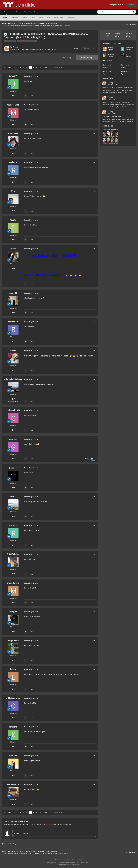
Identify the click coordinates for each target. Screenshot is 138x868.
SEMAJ (13, 497)
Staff (49, 18)
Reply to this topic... (22, 833)
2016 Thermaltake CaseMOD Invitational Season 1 (41, 49)
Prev (9, 68)
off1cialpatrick (13, 698)
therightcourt (13, 641)
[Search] (109, 12)
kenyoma (13, 727)
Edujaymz (13, 669)
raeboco (13, 162)
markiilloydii (13, 583)
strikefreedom (130, 48)
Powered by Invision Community (69, 865)
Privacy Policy (60, 860)
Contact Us (71, 860)
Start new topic (67, 58)
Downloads (15, 18)
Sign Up (131, 5)
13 (13, 341)
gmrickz (13, 439)
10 (40, 68)
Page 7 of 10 (59, 68)
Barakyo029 (13, 322)
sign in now (50, 824)
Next (45, 68)
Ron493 (13, 525)
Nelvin (13, 350)
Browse (6, 13)
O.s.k (128, 54)
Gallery (33, 18)
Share (75, 48)
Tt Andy (15, 47)
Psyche (13, 220)
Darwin (87, 459)
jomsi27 (13, 76)
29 (13, 574)
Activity (15, 12)
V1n (13, 191)
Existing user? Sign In (117, 5)
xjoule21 (13, 293)
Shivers (13, 249)
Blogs (41, 18)
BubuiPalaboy (13, 554)
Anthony (13, 756)
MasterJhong (13, 105)
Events (25, 18)
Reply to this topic (87, 58)
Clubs (36, 12)
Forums (5, 18)
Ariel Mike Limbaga (13, 379)
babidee (13, 468)
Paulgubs (13, 612)
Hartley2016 (13, 784)
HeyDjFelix (13, 134)
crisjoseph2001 (13, 410)
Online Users (59, 18)
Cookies (80, 860)
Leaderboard (71, 18)
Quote (31, 96)
